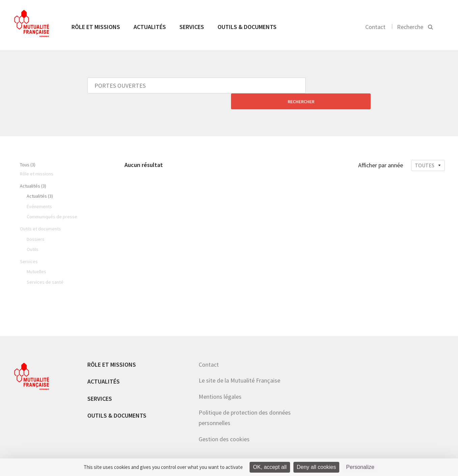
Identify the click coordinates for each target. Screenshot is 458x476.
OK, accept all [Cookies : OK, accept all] (270, 467)
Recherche (410, 27)
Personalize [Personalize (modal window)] (360, 467)
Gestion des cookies (224, 423)
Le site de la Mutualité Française (239, 365)
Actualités (150, 27)
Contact (375, 27)
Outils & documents (247, 27)
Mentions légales (220, 381)
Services (192, 27)
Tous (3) (28, 149)
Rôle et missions (96, 27)
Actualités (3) (33, 170)
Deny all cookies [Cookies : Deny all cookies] (317, 467)
